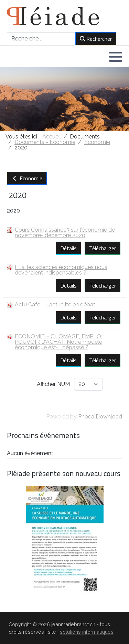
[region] (64, 99)
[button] (116, 57)
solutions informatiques (87, 632)
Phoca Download (100, 417)
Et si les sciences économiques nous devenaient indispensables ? (61, 270)
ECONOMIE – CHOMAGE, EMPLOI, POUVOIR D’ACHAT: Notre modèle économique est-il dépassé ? (59, 342)
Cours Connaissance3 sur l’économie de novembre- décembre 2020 (65, 233)
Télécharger (103, 248)
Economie (27, 178)
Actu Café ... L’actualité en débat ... (57, 305)
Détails (68, 248)
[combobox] (41, 39)
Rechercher (96, 39)
